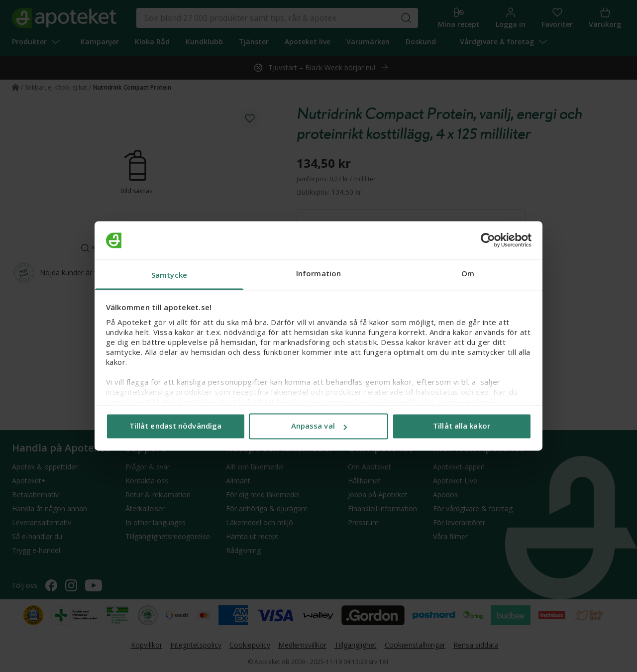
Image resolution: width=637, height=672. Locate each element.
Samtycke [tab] (169, 275)
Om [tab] (468, 273)
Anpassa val (319, 426)
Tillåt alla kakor (462, 426)
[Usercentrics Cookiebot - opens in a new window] (488, 240)
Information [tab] (318, 273)
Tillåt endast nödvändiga (175, 426)
